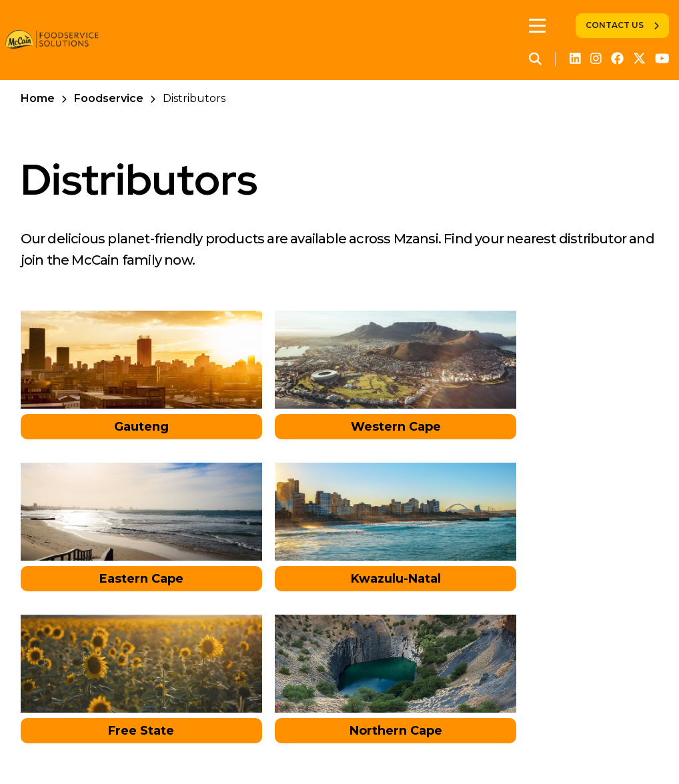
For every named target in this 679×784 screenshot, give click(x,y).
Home (38, 98)
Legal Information (434, 747)
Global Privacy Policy (313, 747)
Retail (143, 747)
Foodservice (109, 98)
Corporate (84, 747)
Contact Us (615, 25)
